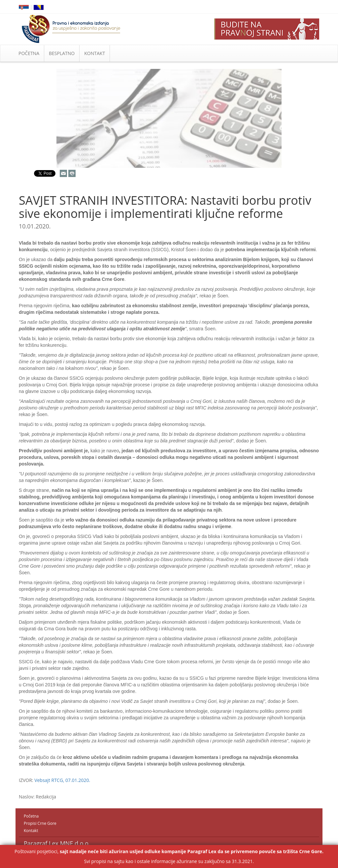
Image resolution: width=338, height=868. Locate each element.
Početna (31, 816)
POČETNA (29, 53)
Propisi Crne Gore (40, 823)
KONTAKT (95, 53)
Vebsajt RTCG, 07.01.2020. (62, 780)
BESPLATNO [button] (62, 53)
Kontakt (31, 831)
